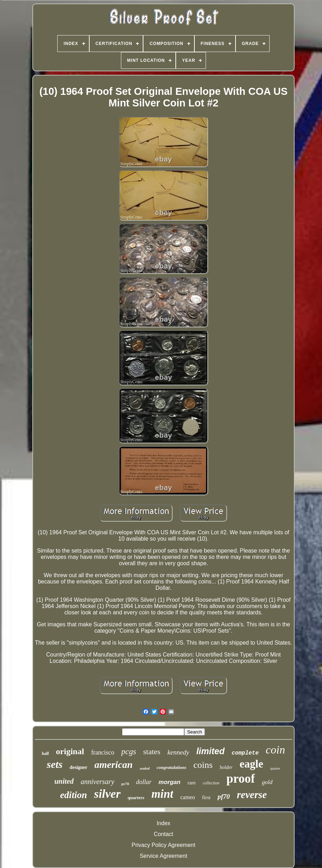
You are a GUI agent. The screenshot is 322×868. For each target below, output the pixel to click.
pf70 (224, 797)
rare (191, 783)
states (152, 752)
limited (210, 751)
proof (241, 779)
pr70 (125, 784)
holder (226, 767)
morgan (169, 782)
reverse (252, 795)
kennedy (178, 752)
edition (74, 795)
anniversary (98, 782)
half (45, 753)
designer (79, 767)
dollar (144, 782)
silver (107, 794)
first (206, 797)
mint (162, 794)
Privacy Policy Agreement (163, 845)
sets (55, 764)
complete (245, 753)
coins (203, 765)
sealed (144, 768)
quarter (275, 768)
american (114, 765)
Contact (163, 834)
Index (163, 823)
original (70, 751)
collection (211, 783)
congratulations (172, 767)
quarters (136, 798)
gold (267, 782)
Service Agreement (163, 856)
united (64, 781)
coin (275, 750)
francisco (103, 752)
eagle (252, 764)
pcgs (129, 752)
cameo (188, 797)
